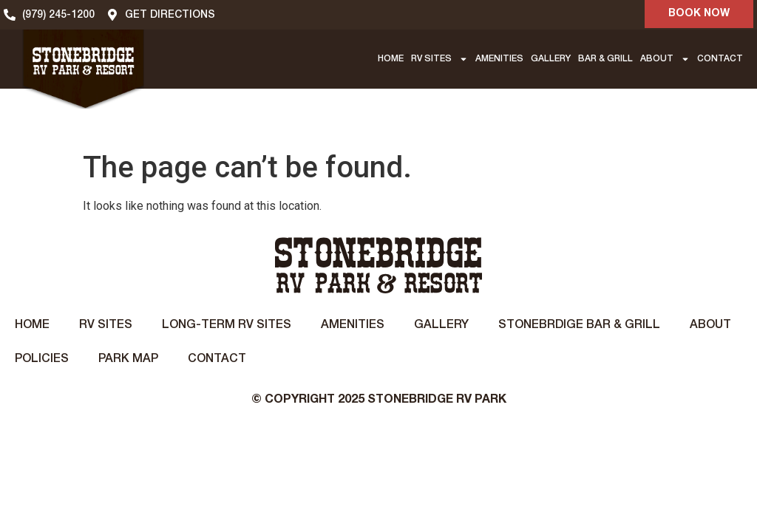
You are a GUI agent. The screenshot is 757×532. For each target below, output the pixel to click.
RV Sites (106, 325)
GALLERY (551, 59)
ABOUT (665, 59)
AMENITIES (499, 59)
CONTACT (720, 59)
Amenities (353, 325)
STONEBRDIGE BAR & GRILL (579, 325)
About (710, 325)
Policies (42, 359)
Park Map (128, 359)
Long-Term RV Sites (227, 325)
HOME (391, 59)
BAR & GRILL (605, 59)
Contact (217, 359)
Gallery (441, 325)
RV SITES (439, 59)
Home (32, 325)
